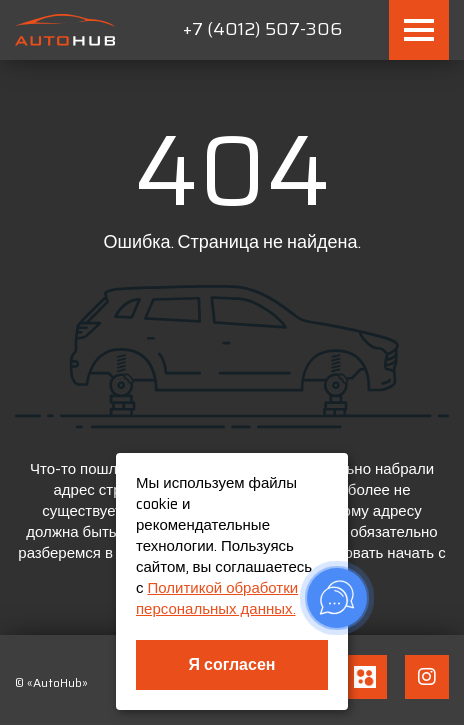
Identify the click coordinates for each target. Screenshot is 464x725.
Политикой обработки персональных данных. (217, 598)
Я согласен (232, 664)
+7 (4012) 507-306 (262, 29)
